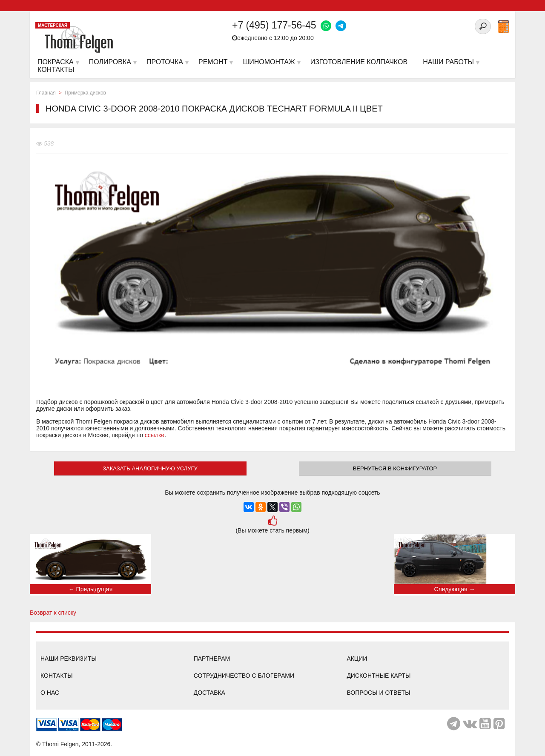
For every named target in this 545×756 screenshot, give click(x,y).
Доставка (209, 693)
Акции (357, 659)
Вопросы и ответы (378, 693)
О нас (50, 693)
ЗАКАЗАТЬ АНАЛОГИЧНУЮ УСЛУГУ (150, 468)
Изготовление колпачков (359, 62)
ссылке (155, 435)
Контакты (57, 676)
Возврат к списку (53, 613)
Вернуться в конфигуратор (395, 468)
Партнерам (212, 659)
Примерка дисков (85, 93)
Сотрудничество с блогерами (244, 676)
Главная (46, 93)
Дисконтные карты (379, 676)
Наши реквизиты (69, 659)
